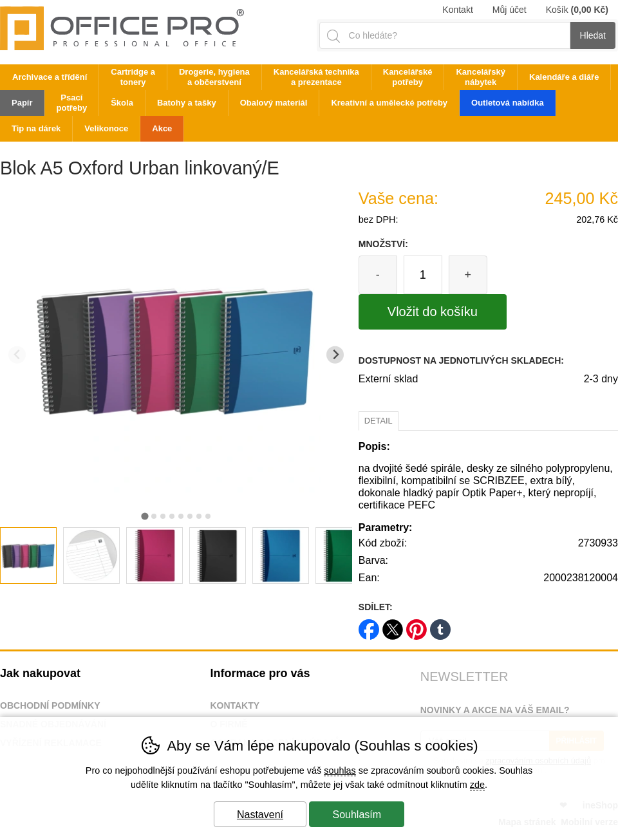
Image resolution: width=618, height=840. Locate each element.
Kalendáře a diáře (564, 77)
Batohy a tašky (187, 103)
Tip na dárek (36, 128)
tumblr (440, 625)
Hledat (593, 35)
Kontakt (457, 10)
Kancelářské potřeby (408, 77)
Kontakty (235, 705)
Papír (22, 103)
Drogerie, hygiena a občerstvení (214, 77)
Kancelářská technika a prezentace (316, 77)
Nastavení (260, 815)
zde (477, 785)
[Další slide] (335, 355)
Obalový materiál (274, 103)
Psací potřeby (72, 103)
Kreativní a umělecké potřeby (389, 103)
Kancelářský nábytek (481, 77)
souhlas (340, 770)
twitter (393, 625)
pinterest (417, 625)
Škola (122, 103)
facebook (369, 625)
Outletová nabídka (508, 103)
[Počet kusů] (423, 275)
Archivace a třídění (50, 77)
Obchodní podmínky (50, 705)
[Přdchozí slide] (17, 355)
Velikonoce (106, 128)
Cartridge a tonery (133, 77)
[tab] (145, 516)
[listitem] (28, 555)
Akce (162, 128)
